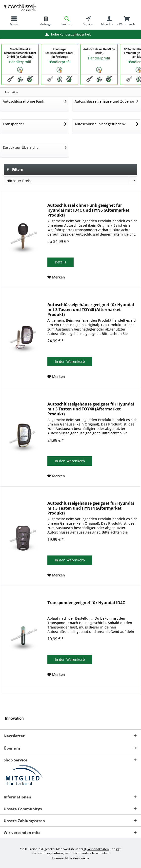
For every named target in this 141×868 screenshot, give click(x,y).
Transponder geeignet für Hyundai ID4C (86, 603)
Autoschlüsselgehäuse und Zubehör (104, 101)
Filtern (15, 169)
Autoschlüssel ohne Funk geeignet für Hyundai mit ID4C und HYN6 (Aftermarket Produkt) (88, 210)
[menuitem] (14, 21)
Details (60, 262)
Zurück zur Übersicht (20, 147)
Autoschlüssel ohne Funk (23, 101)
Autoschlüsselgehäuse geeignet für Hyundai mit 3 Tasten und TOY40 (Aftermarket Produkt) (91, 310)
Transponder (13, 124)
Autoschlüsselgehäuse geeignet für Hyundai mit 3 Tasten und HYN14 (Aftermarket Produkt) (91, 508)
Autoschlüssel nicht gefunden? (100, 124)
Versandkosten (98, 849)
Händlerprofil (20, 62)
